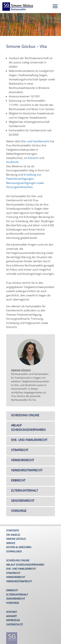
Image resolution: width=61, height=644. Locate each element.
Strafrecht (12, 162)
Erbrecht (33, 158)
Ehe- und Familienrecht (35, 141)
